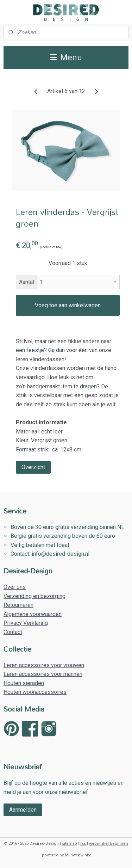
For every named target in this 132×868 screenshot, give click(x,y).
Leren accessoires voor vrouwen (44, 665)
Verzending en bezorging (34, 596)
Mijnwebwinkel (79, 855)
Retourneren (18, 605)
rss (83, 844)
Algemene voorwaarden (33, 614)
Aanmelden (23, 810)
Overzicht (33, 467)
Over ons (15, 587)
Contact (13, 632)
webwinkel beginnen (109, 844)
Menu (66, 57)
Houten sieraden (24, 683)
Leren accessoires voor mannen (43, 674)
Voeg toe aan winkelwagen (68, 305)
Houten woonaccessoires (35, 692)
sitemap (70, 844)
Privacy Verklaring (26, 623)
